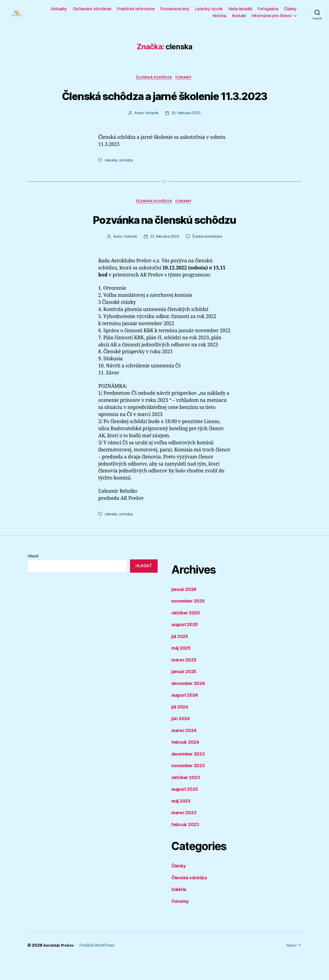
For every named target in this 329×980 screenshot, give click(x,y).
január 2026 (185, 611)
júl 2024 (181, 729)
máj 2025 (182, 670)
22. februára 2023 (164, 259)
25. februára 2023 (186, 135)
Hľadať (33, 578)
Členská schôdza (154, 83)
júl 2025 (181, 658)
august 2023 (186, 811)
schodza (127, 182)
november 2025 (190, 623)
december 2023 (190, 776)
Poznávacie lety (175, 11)
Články (290, 11)
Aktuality (59, 11)
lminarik (151, 135)
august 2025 (186, 646)
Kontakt (239, 18)
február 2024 (187, 764)
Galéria (180, 911)
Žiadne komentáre (208, 259)
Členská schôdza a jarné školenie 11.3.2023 (164, 108)
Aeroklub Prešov (59, 967)
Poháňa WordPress (99, 967)
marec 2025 (185, 682)
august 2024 (186, 717)
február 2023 (186, 846)
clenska (111, 182)
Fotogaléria (268, 11)
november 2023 (190, 787)
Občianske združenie (92, 11)
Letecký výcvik (209, 11)
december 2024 (190, 705)
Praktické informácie (136, 11)
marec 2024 (185, 752)
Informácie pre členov (272, 18)
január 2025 (185, 693)
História (219, 18)
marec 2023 (185, 834)
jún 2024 (182, 740)
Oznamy (185, 83)
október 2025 (187, 635)
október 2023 (187, 799)
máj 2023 (182, 823)
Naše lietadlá (240, 11)
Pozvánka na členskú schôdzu (164, 241)
